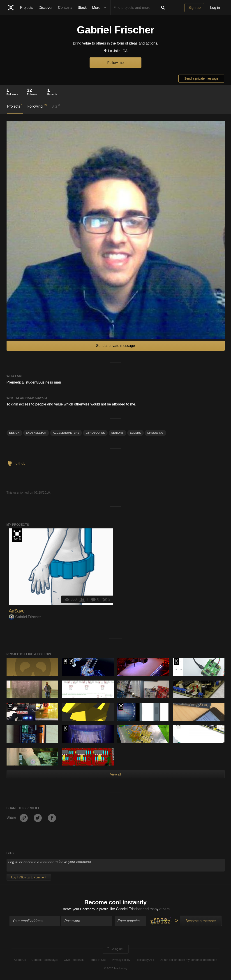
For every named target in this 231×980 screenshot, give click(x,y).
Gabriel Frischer (25, 617)
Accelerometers (66, 433)
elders (135, 433)
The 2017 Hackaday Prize (65, 729)
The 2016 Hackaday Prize (17, 535)
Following (37, 106)
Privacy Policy (121, 960)
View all (115, 774)
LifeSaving (155, 433)
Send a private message (201, 78)
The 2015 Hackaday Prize (65, 662)
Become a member (201, 922)
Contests (65, 8)
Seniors (118, 433)
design (14, 433)
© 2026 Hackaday (115, 969)
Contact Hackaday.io (45, 960)
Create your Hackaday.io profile (85, 909)
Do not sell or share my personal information (188, 960)
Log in (215, 8)
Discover (46, 8)
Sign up (194, 8)
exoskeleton (36, 433)
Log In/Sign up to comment (29, 877)
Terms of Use (98, 960)
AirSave (17, 611)
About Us (20, 960)
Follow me (116, 63)
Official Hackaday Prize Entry (71, 662)
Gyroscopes (95, 433)
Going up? (115, 950)
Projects (27, 8)
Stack (82, 8)
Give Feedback (74, 960)
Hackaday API (145, 960)
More (100, 8)
